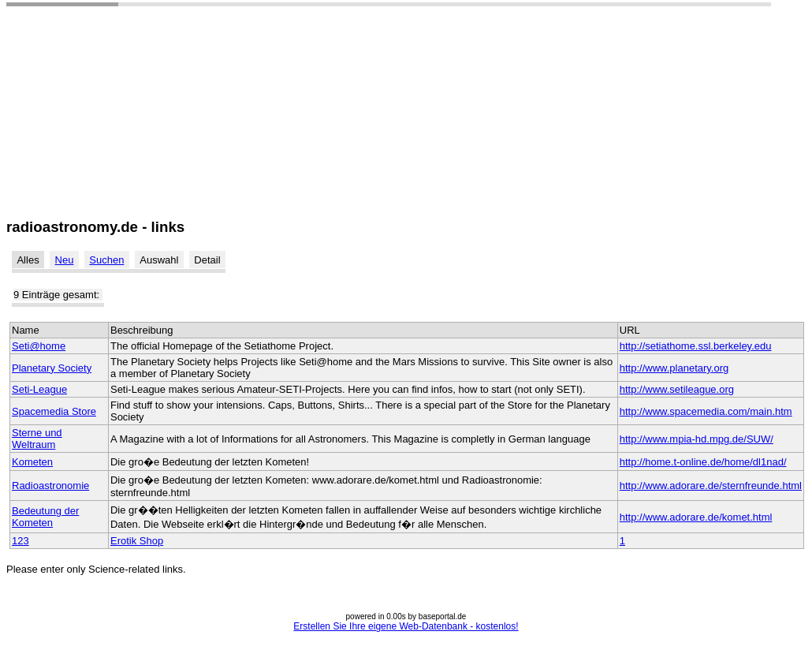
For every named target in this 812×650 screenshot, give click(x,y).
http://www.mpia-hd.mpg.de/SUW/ (697, 439)
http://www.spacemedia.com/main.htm (706, 411)
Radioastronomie (50, 486)
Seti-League (39, 389)
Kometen (32, 462)
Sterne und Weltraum (37, 439)
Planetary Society (52, 368)
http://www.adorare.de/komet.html (696, 517)
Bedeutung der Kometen (45, 517)
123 (20, 541)
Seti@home (39, 346)
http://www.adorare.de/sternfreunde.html (711, 486)
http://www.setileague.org (677, 389)
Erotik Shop (137, 541)
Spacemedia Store (54, 411)
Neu (65, 260)
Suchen (106, 260)
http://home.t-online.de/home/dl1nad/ (703, 462)
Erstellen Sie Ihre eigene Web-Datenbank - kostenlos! (406, 626)
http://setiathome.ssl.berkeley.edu (696, 346)
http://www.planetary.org (674, 368)
